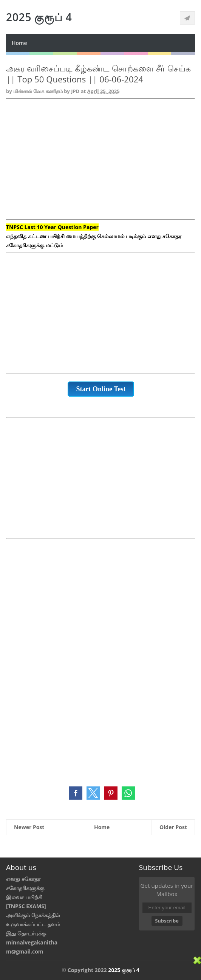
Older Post (173, 827)
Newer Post (29, 827)
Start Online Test (101, 389)
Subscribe (167, 921)
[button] (76, 793)
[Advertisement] (100, 164)
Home (19, 43)
